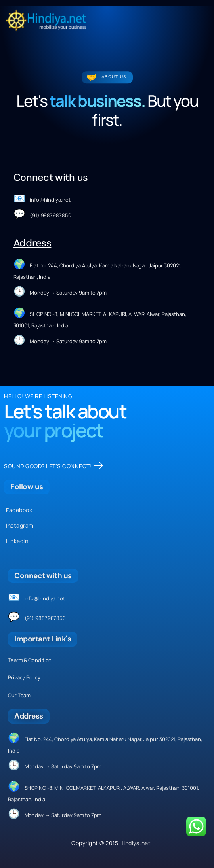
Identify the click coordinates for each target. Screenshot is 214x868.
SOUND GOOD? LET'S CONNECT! (54, 466)
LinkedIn (17, 541)
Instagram (20, 525)
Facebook (19, 510)
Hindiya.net (135, 843)
